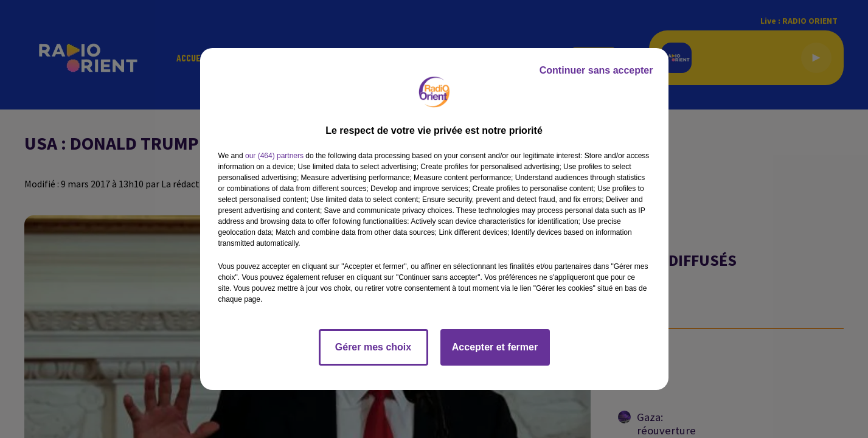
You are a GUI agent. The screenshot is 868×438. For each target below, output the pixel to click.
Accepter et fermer (495, 347)
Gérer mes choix (373, 347)
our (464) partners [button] (274, 156)
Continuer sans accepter (596, 70)
